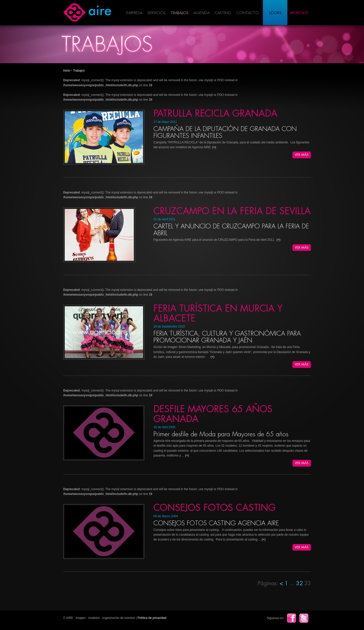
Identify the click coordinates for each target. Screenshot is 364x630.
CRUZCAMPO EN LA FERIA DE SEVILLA (232, 211)
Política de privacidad (152, 618)
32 (300, 584)
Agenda (202, 13)
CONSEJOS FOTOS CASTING (214, 508)
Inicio (67, 71)
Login (275, 13)
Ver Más (302, 155)
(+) (214, 147)
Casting (223, 13)
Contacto (248, 13)
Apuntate (299, 13)
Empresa (134, 13)
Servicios (156, 13)
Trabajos (180, 13)
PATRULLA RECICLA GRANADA (215, 114)
